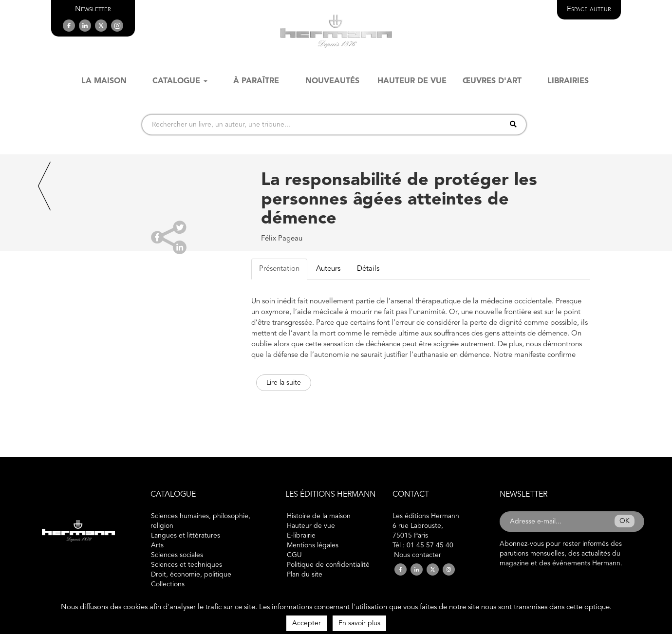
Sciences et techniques (187, 565)
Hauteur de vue (311, 526)
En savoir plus (359, 623)
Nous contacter (418, 555)
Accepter (307, 623)
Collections (168, 584)
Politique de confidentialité (328, 565)
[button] (93, 9)
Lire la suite (284, 383)
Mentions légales (313, 545)
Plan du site (305, 575)
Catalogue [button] (180, 81)
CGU (294, 555)
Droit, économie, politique (191, 575)
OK (625, 521)
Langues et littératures (186, 536)
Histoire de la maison (319, 516)
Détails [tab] (368, 269)
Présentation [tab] (279, 269)
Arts (157, 545)
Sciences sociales (177, 555)
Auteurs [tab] (328, 269)
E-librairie (301, 536)
